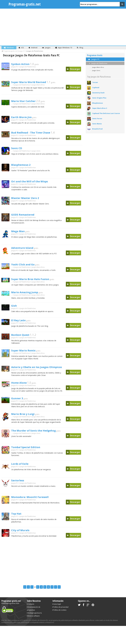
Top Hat (17, 519)
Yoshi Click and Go (26, 266)
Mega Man (20, 233)
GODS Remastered (26, 216)
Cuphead (96, 88)
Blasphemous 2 (23, 166)
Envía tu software (33, 622)
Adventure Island (25, 250)
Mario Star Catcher (26, 102)
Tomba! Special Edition (29, 453)
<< (25, 593)
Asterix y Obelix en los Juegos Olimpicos (43, 371)
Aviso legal (57, 610)
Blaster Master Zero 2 (28, 200)
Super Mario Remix (26, 354)
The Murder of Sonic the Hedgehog (39, 436)
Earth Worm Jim (24, 118)
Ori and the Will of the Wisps (34, 183)
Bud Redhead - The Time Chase (36, 134)
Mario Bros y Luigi (26, 420)
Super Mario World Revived (33, 82)
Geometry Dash (98, 93)
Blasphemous (98, 103)
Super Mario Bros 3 (100, 108)
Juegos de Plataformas (98, 63)
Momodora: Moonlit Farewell (34, 503)
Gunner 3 (19, 403)
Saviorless (19, 486)
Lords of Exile (22, 470)
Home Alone (21, 387)
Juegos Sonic (36, 153)
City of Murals (22, 536)
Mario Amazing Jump (28, 295)
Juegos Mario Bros (38, 86)
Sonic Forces (97, 119)
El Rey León (20, 323)
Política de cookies (59, 616)
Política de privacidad (60, 613)
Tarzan (95, 82)
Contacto (31, 610)
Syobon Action (23, 64)
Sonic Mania (97, 124)
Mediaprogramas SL (34, 619)
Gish (15, 309)
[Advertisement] (63, 27)
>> (59, 593)
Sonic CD (18, 150)
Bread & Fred (97, 129)
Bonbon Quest (23, 338)
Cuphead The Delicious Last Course (106, 113)
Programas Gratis (95, 55)
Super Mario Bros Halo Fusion (35, 281)
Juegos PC (15, 67)
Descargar (73, 69)
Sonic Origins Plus (99, 98)
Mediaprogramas (9, 609)
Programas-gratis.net (25, 4)
